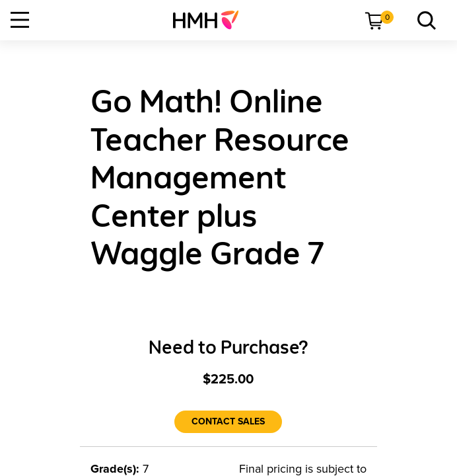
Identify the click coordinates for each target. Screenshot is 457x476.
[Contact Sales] (228, 422)
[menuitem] (211, 20)
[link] (211, 20)
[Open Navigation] (20, 20)
